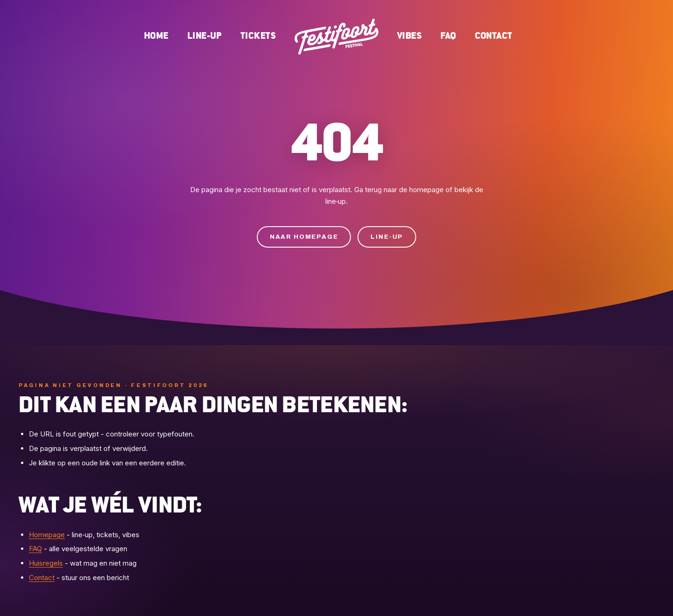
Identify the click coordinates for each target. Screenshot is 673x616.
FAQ (448, 36)
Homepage (47, 535)
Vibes (409, 36)
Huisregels (46, 563)
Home (156, 36)
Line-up (205, 36)
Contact (494, 36)
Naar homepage (304, 237)
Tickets (258, 36)
